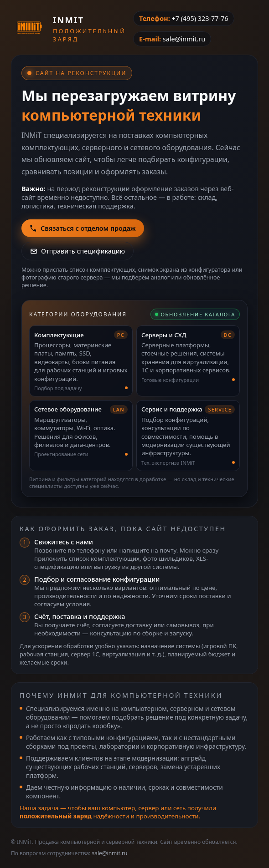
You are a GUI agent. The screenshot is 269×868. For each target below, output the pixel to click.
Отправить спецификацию (78, 251)
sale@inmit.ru (184, 39)
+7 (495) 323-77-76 (200, 18)
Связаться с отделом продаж (83, 228)
